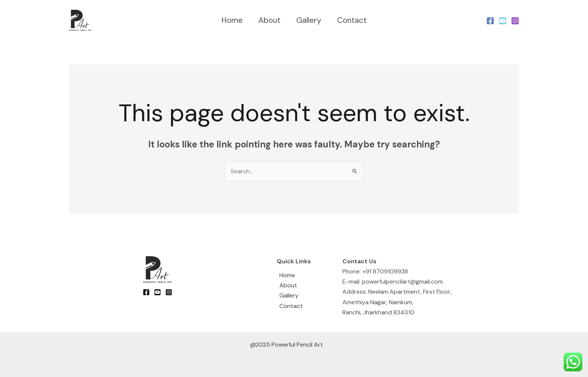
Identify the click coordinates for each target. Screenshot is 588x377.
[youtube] (157, 292)
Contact (352, 20)
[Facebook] (490, 21)
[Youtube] (503, 21)
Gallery (309, 20)
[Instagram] (515, 21)
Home (232, 20)
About (269, 20)
